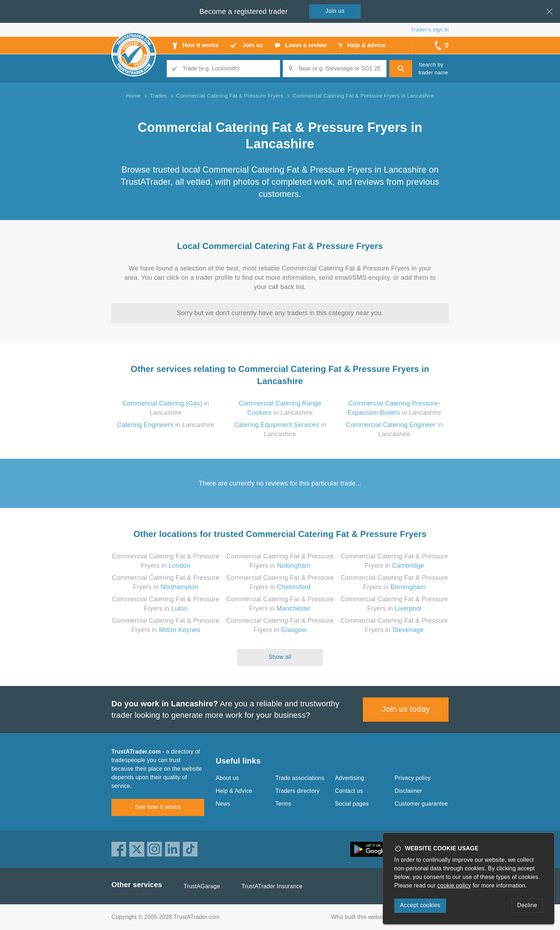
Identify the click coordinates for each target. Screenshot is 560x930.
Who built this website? (361, 917)
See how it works (158, 807)
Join (335, 11)
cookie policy (454, 886)
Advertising (349, 778)
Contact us (349, 791)
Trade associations (300, 778)
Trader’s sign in (430, 29)
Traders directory (297, 791)
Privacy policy (413, 778)
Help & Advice (234, 791)
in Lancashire (166, 425)
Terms (283, 804)
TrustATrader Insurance (272, 886)
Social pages (352, 804)
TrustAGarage (202, 886)
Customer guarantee (421, 804)
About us (227, 778)
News (223, 804)
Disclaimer (408, 791)
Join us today (406, 709)
